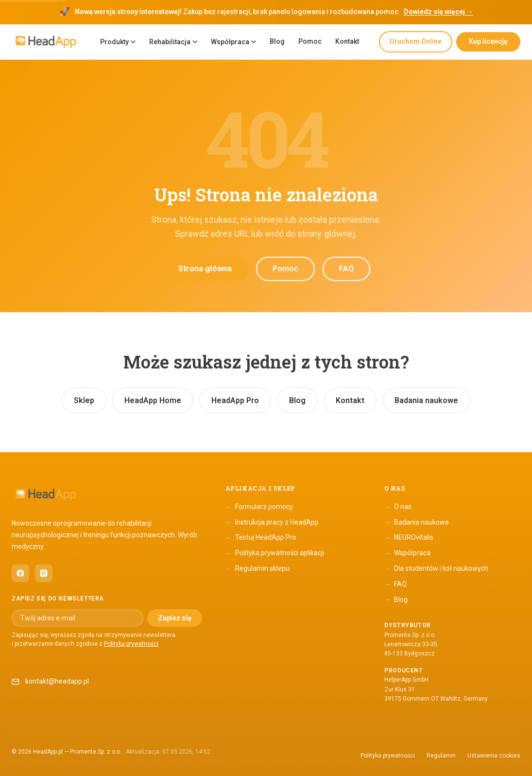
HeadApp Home (153, 400)
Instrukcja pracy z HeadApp (272, 522)
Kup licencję (488, 41)
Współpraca (233, 42)
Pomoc (310, 41)
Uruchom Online (416, 41)
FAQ (346, 269)
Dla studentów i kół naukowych (436, 569)
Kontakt (347, 41)
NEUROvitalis (409, 538)
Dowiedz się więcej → (438, 12)
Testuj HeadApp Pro (261, 538)
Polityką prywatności (131, 644)
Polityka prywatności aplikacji (275, 553)
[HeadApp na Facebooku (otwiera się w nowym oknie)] (20, 573)
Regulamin (441, 756)
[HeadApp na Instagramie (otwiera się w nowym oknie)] (44, 573)
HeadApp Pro (235, 400)
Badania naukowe (426, 400)
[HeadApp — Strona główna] (46, 42)
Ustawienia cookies (494, 756)
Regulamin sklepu (257, 569)
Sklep (84, 400)
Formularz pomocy (259, 507)
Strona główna (205, 269)
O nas (398, 507)
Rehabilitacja (173, 42)
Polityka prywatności (388, 756)
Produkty (118, 42)
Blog (277, 41)
